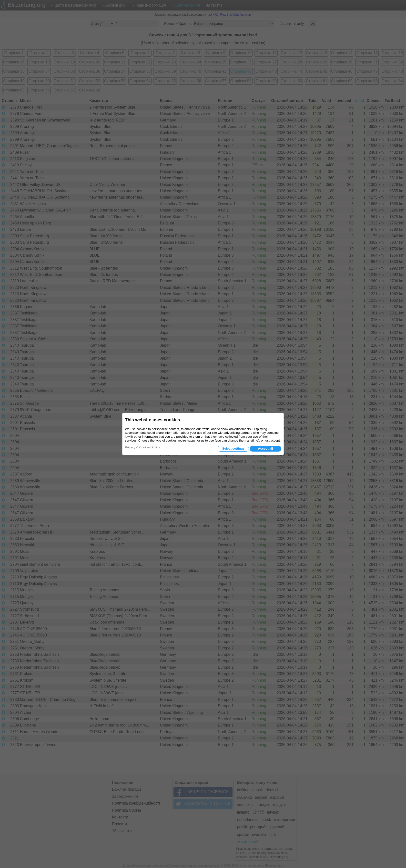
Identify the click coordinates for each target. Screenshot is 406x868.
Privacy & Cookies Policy (142, 447)
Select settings (233, 449)
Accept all (265, 449)
